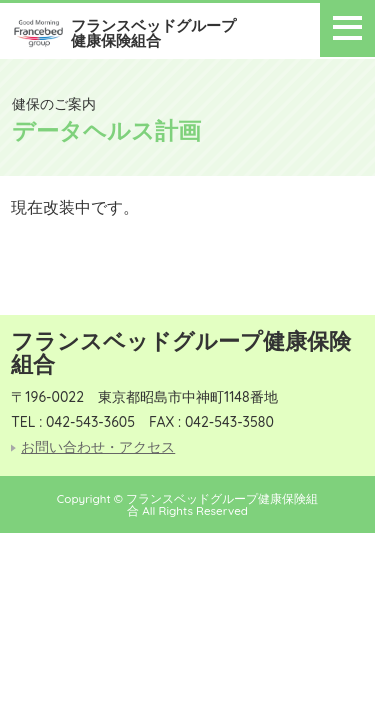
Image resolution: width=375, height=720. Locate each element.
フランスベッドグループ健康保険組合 (153, 33)
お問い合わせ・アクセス (98, 447)
